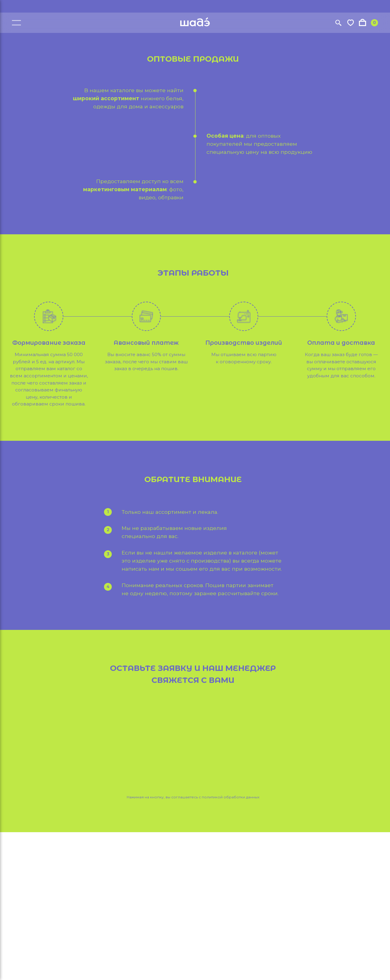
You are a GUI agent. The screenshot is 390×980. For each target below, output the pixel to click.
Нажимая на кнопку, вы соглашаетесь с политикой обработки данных (193, 797)
